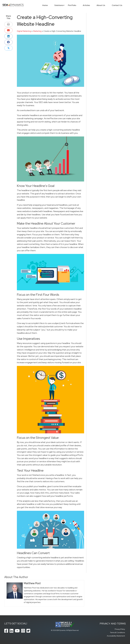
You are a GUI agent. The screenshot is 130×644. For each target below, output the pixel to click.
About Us (101, 5)
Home (45, 5)
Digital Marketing (24, 31)
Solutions (58, 5)
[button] (64, 5)
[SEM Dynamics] (13, 5)
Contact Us (117, 5)
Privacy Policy (120, 629)
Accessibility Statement (116, 636)
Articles (86, 5)
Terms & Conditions (117, 633)
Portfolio (72, 5)
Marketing (37, 31)
